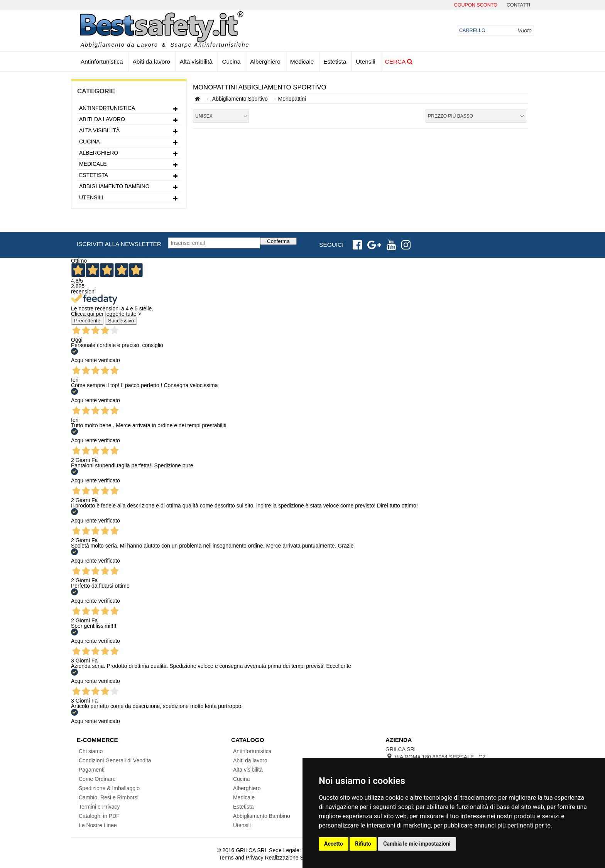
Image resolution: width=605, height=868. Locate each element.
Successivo (121, 321)
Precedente (87, 321)
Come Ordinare (97, 779)
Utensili (365, 62)
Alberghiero (265, 62)
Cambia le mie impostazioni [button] (417, 844)
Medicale (302, 62)
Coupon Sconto (476, 5)
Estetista (335, 62)
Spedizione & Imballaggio (109, 788)
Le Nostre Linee (98, 825)
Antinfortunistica (102, 62)
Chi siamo (91, 751)
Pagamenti (92, 770)
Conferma (278, 241)
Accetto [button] (334, 844)
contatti (518, 5)
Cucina (231, 62)
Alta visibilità (196, 62)
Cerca (399, 62)
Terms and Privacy (241, 858)
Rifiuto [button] (363, 844)
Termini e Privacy (99, 807)
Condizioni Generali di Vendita (115, 760)
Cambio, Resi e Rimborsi (109, 797)
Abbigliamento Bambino (129, 187)
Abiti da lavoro (151, 62)
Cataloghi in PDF (99, 816)
